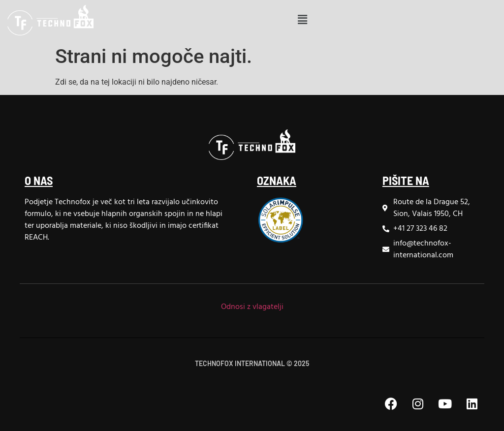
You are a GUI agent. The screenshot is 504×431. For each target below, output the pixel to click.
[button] (302, 20)
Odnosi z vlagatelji (252, 307)
